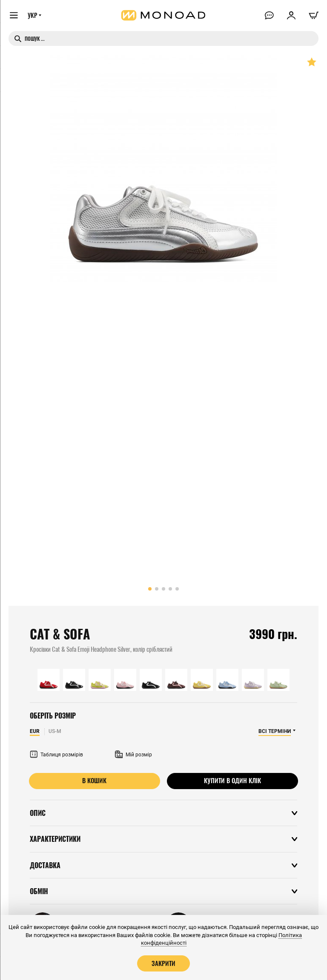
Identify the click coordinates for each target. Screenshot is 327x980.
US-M (55, 731)
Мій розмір (133, 755)
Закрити (163, 963)
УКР (33, 16)
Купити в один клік (232, 781)
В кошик (95, 781)
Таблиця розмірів (56, 755)
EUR (35, 731)
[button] (150, 589)
